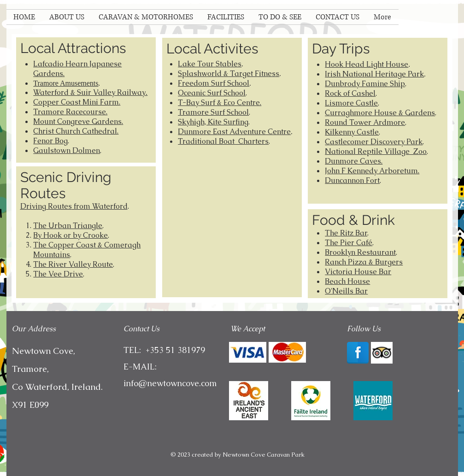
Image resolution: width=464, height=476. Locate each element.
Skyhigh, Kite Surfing (213, 122)
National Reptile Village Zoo (376, 151)
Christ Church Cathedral (75, 131)
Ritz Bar (354, 233)
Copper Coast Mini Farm (76, 102)
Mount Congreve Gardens (77, 121)
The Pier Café (349, 243)
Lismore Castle (351, 103)
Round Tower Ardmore (365, 122)
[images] (373, 401)
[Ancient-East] (249, 401)
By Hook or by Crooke (70, 235)
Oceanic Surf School (212, 93)
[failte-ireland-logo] (311, 401)
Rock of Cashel (350, 93)
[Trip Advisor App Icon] (382, 353)
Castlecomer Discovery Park (374, 142)
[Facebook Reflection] (358, 353)
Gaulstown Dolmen (67, 150)
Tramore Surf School (213, 112)
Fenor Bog (50, 141)
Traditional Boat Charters (223, 141)
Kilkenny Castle (352, 132)
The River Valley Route (73, 264)
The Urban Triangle (68, 226)
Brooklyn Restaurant (360, 252)
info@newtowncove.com (170, 383)
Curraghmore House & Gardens (380, 113)
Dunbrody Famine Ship (365, 84)
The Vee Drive (58, 274)
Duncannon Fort (352, 180)
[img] (248, 352)
